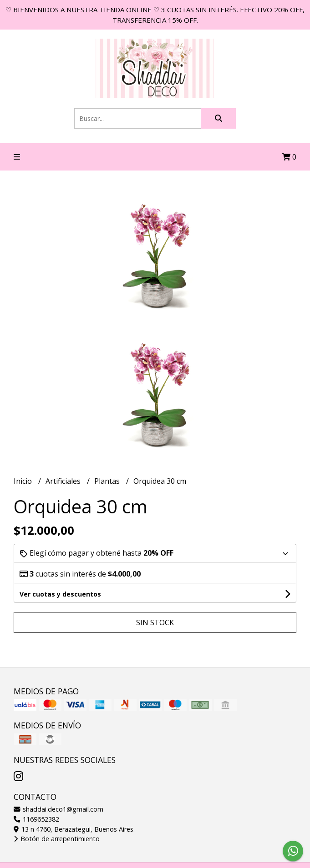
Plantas (108, 481)
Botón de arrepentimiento (57, 839)
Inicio (24, 481)
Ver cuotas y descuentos (60, 594)
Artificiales (64, 481)
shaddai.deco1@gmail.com (58, 809)
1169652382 (36, 819)
